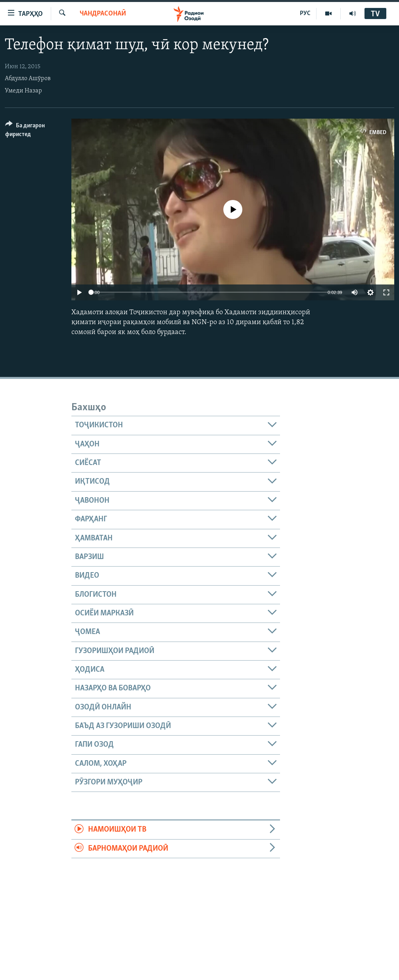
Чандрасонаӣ (103, 14)
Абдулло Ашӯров (28, 79)
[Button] (34, 131)
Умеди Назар (23, 91)
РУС (305, 13)
